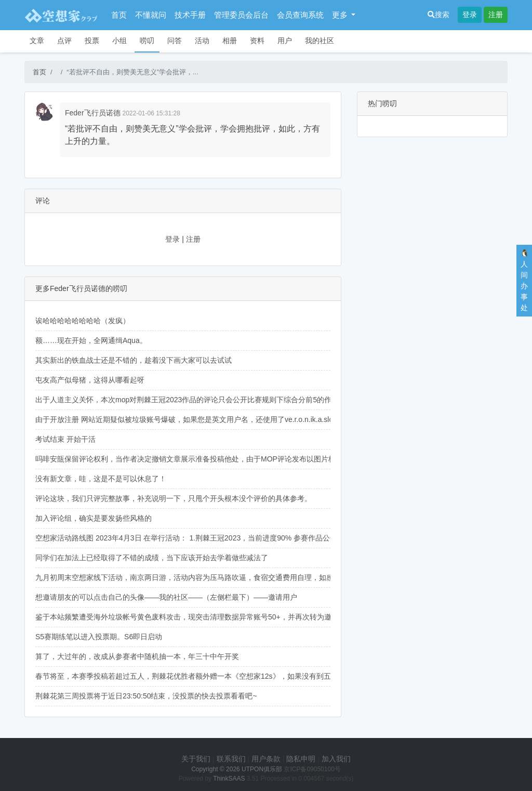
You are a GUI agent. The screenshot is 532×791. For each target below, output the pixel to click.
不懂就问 (151, 15)
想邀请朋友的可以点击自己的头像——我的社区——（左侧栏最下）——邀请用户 (166, 597)
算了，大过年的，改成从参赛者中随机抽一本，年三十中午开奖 (137, 656)
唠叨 (147, 41)
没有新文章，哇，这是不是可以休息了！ (101, 479)
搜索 (438, 15)
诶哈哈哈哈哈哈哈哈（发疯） (83, 321)
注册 (496, 15)
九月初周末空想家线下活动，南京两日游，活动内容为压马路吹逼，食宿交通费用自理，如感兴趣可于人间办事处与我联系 (232, 577)
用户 (285, 41)
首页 (119, 15)
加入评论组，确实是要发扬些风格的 (94, 518)
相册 (230, 41)
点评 (64, 41)
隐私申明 (301, 759)
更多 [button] (341, 15)
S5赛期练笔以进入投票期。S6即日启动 (99, 637)
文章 (37, 41)
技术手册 (190, 15)
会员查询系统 (300, 15)
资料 (257, 41)
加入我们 (336, 759)
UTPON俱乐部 (262, 769)
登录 (470, 15)
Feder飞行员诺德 (93, 113)
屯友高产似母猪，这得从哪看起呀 (90, 380)
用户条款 (266, 759)
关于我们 (196, 759)
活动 (202, 41)
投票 (92, 41)
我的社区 (320, 41)
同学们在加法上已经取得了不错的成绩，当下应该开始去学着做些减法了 (152, 558)
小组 (119, 41)
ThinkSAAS (229, 779)
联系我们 (231, 759)
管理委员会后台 (241, 15)
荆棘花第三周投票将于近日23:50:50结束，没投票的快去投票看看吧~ (146, 696)
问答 (175, 41)
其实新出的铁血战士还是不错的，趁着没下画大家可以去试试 (134, 360)
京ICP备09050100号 (312, 769)
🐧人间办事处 (524, 280)
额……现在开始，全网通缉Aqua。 (91, 340)
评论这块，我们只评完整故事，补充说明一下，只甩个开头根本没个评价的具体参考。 (174, 498)
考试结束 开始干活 (65, 439)
